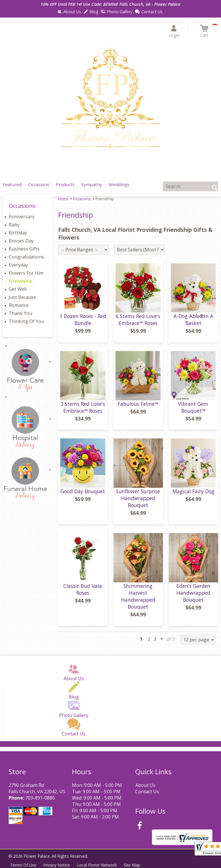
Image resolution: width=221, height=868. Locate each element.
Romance (19, 305)
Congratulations (26, 257)
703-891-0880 (40, 798)
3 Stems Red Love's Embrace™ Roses (83, 407)
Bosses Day (21, 241)
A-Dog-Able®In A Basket (193, 320)
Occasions (82, 199)
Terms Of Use (23, 865)
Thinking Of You (26, 321)
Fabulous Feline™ (138, 404)
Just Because (22, 297)
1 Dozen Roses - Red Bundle (83, 320)
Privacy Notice (57, 865)
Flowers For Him (26, 273)
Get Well (18, 289)
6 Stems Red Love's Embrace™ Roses (138, 320)
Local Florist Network (97, 865)
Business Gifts (24, 249)
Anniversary (22, 217)
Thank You (20, 313)
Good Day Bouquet (83, 491)
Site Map (132, 865)
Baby (14, 225)
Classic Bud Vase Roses (83, 589)
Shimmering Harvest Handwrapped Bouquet (138, 596)
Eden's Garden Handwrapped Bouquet (193, 593)
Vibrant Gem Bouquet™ (193, 407)
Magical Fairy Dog (193, 491)
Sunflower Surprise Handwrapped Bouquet (138, 498)
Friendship (21, 281)
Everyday (18, 265)
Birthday (18, 233)
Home (63, 199)
